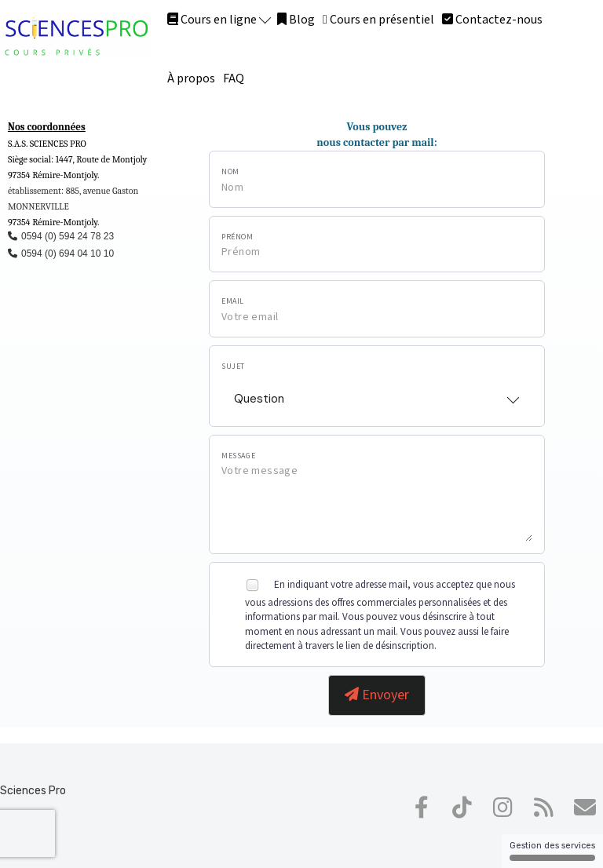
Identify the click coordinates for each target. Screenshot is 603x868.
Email (233, 301)
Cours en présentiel (378, 20)
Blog (296, 20)
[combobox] (377, 394)
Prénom (238, 237)
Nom (230, 172)
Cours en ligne (219, 20)
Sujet (233, 367)
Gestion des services (552, 851)
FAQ (234, 79)
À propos (191, 79)
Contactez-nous (492, 20)
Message (238, 456)
